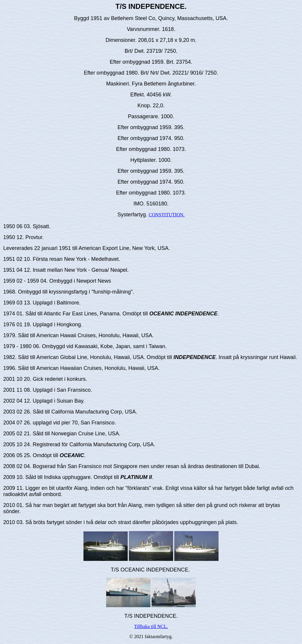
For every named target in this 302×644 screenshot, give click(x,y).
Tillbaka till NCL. (151, 626)
